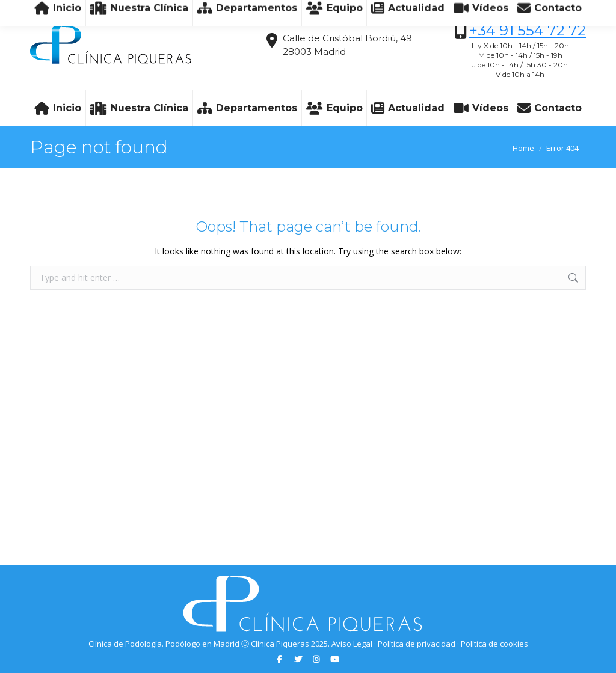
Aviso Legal (352, 644)
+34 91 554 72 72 (528, 30)
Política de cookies (494, 644)
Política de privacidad (417, 644)
